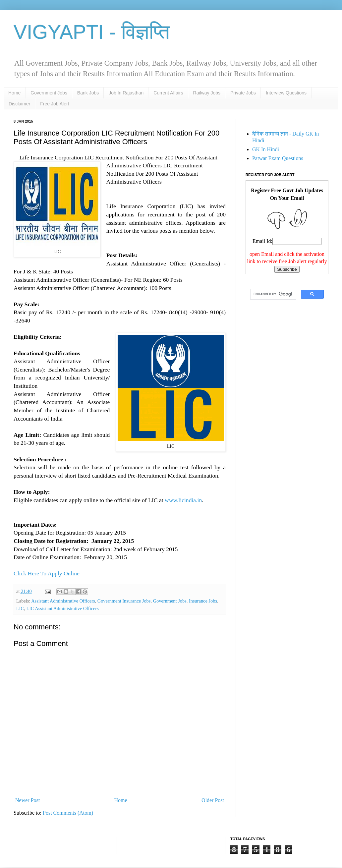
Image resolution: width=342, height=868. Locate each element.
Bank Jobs (88, 93)
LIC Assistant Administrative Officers (62, 608)
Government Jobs (49, 93)
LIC (20, 608)
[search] (273, 294)
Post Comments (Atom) (68, 813)
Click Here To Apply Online (47, 573)
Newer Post (28, 800)
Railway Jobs (207, 93)
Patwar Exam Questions (278, 158)
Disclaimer (19, 104)
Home (14, 93)
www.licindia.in (183, 500)
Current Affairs (168, 93)
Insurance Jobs (203, 601)
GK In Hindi (266, 149)
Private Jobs (243, 93)
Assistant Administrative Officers (63, 601)
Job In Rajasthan (126, 93)
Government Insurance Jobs (124, 601)
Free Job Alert (55, 104)
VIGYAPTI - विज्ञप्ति (92, 32)
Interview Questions (286, 93)
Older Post (213, 800)
